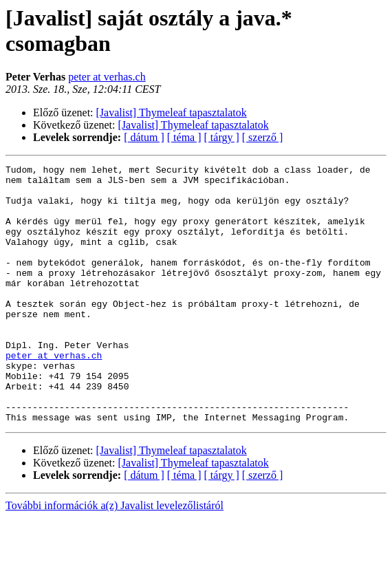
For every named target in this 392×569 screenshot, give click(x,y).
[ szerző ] (263, 137)
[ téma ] (184, 137)
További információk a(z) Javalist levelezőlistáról (115, 557)
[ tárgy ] (222, 137)
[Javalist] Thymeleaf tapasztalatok (172, 112)
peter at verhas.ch (107, 77)
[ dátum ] (144, 137)
